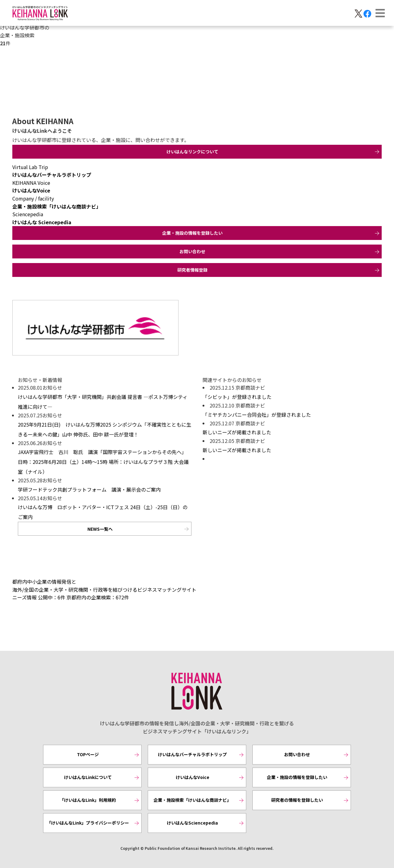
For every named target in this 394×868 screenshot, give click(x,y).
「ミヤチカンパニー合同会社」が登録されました (257, 415)
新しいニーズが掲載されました (237, 432)
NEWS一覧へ (100, 529)
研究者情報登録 (192, 270)
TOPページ (88, 754)
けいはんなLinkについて (88, 777)
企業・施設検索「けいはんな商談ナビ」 (192, 800)
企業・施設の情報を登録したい (192, 233)
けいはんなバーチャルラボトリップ (192, 754)
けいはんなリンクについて (192, 152)
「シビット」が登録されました (237, 397)
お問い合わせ (192, 251)
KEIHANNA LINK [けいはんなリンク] (197, 691)
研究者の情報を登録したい (297, 800)
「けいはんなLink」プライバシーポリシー (88, 823)
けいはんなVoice (193, 777)
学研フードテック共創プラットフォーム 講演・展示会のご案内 (89, 489)
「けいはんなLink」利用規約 (88, 800)
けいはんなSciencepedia (192, 823)
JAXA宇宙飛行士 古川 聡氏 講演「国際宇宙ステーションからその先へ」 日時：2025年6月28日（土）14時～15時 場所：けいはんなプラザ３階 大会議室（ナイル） (103, 462)
